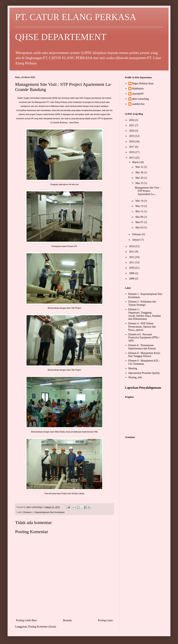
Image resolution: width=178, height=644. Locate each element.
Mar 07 (140, 222)
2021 (132, 125)
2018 (132, 142)
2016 (132, 152)
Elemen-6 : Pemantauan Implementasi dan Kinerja (142, 347)
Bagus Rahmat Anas (143, 83)
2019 (132, 136)
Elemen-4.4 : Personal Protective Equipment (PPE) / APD (144, 338)
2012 (132, 257)
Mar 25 (140, 183)
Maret (136, 162)
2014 (132, 246)
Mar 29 (140, 178)
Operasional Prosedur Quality (144, 373)
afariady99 (138, 94)
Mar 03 (140, 228)
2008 (132, 279)
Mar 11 (140, 211)
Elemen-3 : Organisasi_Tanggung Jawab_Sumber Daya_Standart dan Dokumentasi (145, 314)
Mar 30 (140, 172)
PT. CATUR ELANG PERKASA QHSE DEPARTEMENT (89, 27)
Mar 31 (140, 167)
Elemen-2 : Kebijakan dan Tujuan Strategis (142, 303)
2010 (132, 268)
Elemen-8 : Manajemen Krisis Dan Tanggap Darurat (144, 355)
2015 (132, 158)
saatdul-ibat (138, 104)
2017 (132, 147)
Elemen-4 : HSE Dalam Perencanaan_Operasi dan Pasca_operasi (142, 327)
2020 (132, 131)
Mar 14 (140, 201)
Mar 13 (140, 206)
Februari (137, 234)
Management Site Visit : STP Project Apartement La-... (148, 191)
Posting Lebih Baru (26, 620)
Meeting (133, 368)
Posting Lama (105, 620)
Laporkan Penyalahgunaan (143, 388)
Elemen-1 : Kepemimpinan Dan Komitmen (44, 512)
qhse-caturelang (141, 99)
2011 (132, 262)
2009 (132, 273)
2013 (132, 252)
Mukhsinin (138, 89)
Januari (136, 240)
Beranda (67, 620)
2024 (132, 120)
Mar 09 (140, 217)
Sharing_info (135, 377)
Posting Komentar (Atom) (42, 627)
